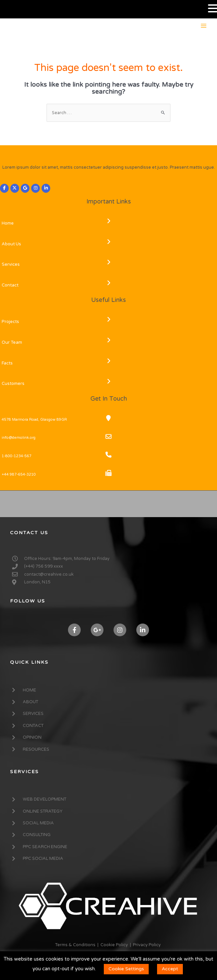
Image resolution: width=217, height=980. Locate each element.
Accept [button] (170, 969)
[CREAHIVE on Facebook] (4, 188)
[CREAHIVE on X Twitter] (15, 188)
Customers (13, 384)
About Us (11, 244)
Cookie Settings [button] (126, 969)
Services (11, 264)
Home (8, 223)
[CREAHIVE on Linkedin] (46, 188)
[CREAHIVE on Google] (25, 188)
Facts (7, 363)
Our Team (12, 342)
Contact (10, 285)
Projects (10, 322)
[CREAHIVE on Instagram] (35, 188)
